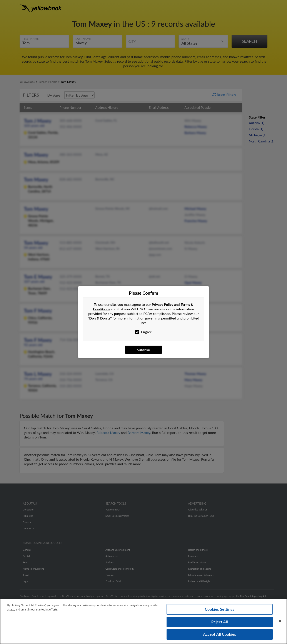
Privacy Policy (163, 304)
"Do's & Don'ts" (100, 318)
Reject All (220, 623)
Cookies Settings (219, 611)
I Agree (144, 332)
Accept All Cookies (220, 636)
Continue (143, 350)
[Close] (280, 623)
